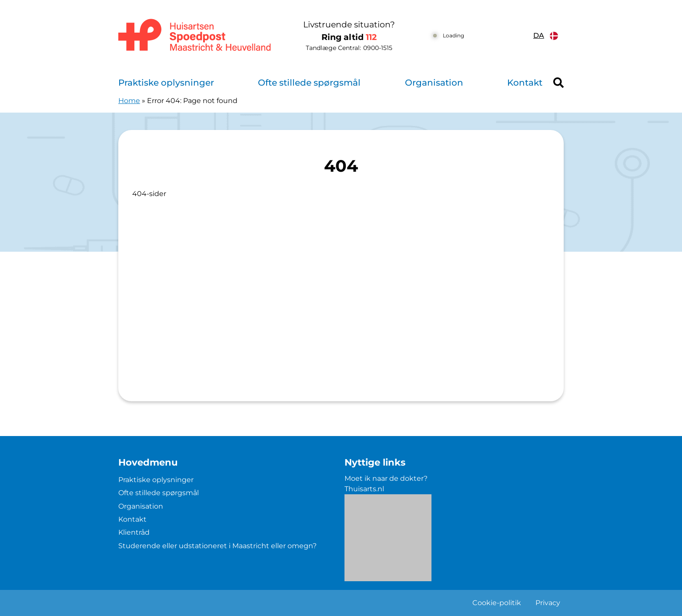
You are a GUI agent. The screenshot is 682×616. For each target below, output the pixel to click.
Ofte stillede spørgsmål (309, 83)
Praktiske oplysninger (166, 83)
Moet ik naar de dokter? (386, 478)
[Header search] (558, 83)
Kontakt (525, 83)
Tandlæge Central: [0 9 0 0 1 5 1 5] (349, 48)
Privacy (548, 603)
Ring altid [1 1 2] (349, 37)
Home (129, 101)
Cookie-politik (497, 603)
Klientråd (134, 532)
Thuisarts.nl (364, 489)
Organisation (434, 83)
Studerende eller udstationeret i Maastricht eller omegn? (217, 546)
